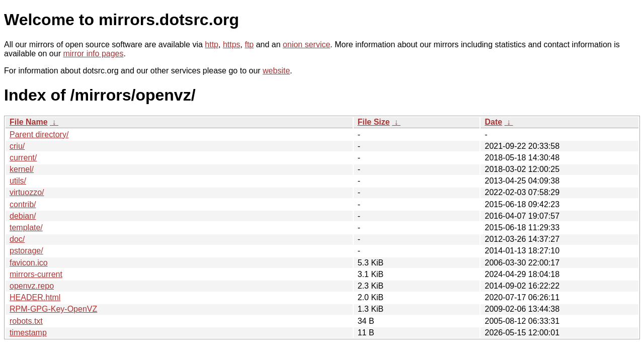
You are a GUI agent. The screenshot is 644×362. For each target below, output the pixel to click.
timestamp (28, 333)
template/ (26, 228)
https (232, 44)
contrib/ (23, 204)
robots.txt (26, 321)
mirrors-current (36, 274)
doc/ (17, 239)
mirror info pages (93, 54)
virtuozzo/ (27, 192)
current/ (23, 158)
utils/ (18, 181)
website (276, 71)
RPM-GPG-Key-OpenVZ (53, 309)
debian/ (23, 216)
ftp (249, 44)
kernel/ (22, 169)
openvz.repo (32, 286)
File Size (374, 122)
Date (493, 122)
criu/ (17, 146)
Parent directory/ (39, 134)
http (212, 44)
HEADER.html (35, 297)
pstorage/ (26, 251)
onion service (306, 44)
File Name (29, 122)
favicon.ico (29, 263)
